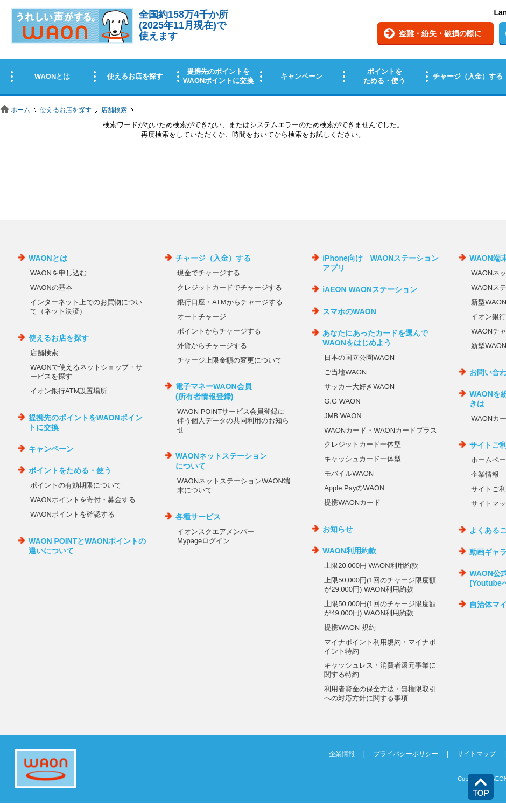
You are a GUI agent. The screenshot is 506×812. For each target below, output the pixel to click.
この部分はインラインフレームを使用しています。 (253, 50)
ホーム (20, 110)
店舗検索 (114, 110)
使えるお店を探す (66, 110)
